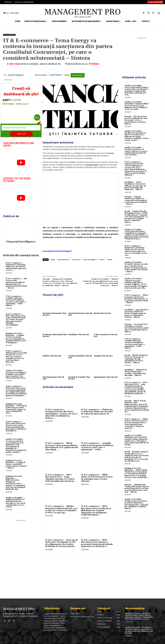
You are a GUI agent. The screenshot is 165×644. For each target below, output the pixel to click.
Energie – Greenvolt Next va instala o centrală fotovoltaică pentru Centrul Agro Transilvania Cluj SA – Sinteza (137, 328)
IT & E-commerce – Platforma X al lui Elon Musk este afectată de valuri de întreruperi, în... (97, 412)
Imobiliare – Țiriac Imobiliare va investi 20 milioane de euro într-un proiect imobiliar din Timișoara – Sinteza (135, 186)
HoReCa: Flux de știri (52, 356)
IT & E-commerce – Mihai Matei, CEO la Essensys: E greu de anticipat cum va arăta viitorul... (97, 478)
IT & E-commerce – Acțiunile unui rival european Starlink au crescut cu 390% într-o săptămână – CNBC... (97, 446)
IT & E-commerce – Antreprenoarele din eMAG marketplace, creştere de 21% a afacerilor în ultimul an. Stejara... (61, 414)
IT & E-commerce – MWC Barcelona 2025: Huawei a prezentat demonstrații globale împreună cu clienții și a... (97, 543)
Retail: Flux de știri (102, 313)
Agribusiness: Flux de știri (106, 377)
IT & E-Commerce (9, 35)
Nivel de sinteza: (41, 75)
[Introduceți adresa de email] (21, 128)
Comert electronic (63, 260)
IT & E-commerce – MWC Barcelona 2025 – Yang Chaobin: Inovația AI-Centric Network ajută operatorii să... (60, 478)
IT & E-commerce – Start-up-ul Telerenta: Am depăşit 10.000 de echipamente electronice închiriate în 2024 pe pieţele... (61, 543)
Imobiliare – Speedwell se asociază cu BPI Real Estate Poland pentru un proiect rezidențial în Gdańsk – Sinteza (136, 313)
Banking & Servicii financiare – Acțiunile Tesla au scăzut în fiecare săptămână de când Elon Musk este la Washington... (16, 338)
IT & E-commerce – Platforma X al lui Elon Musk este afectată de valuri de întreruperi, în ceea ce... (16, 267)
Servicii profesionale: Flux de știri (54, 314)
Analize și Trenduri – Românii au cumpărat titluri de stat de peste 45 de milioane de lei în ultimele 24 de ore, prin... (137, 106)
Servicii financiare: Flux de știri (80, 314)
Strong (67, 75)
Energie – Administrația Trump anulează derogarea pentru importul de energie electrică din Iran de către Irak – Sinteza (137, 488)
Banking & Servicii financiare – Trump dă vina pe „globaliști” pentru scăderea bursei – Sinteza (16, 464)
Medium (59, 75)
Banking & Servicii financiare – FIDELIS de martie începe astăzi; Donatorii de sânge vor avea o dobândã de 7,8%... (16, 409)
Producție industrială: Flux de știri (55, 335)
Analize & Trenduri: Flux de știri (79, 378)
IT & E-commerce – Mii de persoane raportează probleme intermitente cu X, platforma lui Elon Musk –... (62, 446)
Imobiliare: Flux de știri (79, 334)
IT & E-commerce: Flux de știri (106, 335)
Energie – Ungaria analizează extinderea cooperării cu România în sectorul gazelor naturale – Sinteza (136, 200)
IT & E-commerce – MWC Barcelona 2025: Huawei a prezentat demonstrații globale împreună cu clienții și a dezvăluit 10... (16, 426)
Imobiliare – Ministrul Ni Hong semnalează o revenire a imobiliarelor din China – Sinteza (136, 373)
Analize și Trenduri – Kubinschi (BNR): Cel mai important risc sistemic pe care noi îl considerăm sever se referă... (15, 502)
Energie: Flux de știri (103, 356)
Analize (53, 260)
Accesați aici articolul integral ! (57, 251)
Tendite (110, 260)
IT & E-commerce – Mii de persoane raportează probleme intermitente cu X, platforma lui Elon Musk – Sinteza (16, 283)
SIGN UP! (21, 134)
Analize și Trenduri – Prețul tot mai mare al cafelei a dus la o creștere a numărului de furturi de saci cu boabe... (136, 151)
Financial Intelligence (16, 75)
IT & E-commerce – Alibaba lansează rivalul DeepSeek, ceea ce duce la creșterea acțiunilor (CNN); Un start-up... (61, 509)
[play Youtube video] (21, 163)
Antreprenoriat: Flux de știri (53, 378)
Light (52, 75)
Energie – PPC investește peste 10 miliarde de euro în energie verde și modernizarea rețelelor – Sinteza (136, 120)
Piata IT (102, 260)
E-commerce (76, 260)
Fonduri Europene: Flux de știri (80, 357)
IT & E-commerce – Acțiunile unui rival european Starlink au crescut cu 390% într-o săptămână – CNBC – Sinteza (16, 301)
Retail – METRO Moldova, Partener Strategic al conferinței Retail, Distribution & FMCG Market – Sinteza (136, 359)
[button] (159, 13)
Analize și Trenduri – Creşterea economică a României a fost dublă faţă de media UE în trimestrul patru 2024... (16, 374)
